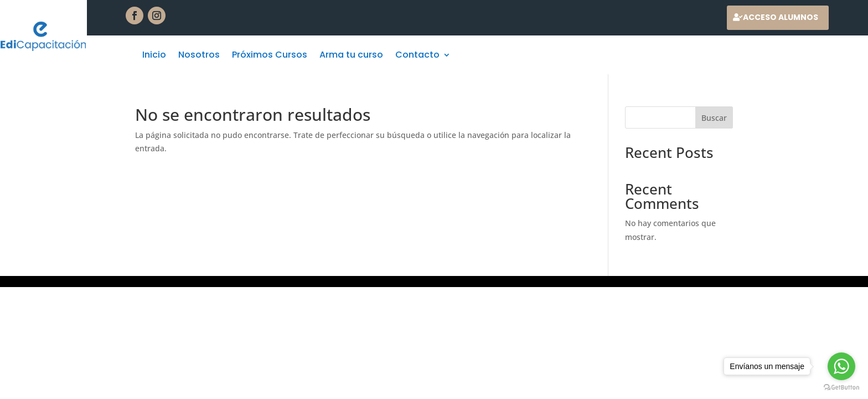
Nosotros (199, 56)
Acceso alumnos (781, 17)
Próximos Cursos (270, 56)
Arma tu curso (351, 56)
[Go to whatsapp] (841, 366)
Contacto (417, 56)
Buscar (714, 118)
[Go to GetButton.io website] (841, 388)
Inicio (154, 56)
